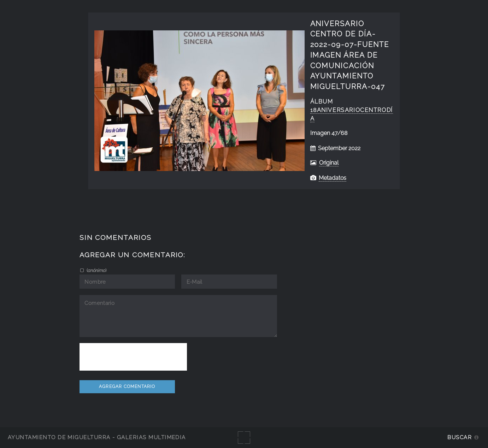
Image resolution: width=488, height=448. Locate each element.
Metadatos (333, 178)
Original (329, 163)
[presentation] (133, 357)
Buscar (460, 437)
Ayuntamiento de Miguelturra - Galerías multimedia (97, 437)
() (96, 270)
